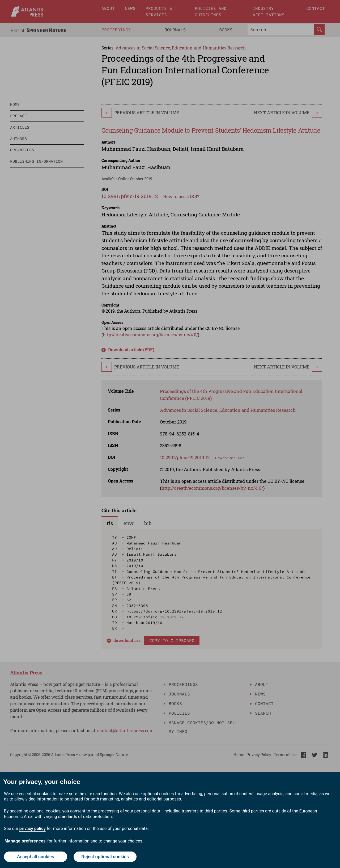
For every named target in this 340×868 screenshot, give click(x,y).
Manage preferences (25, 841)
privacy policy (33, 829)
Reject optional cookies (105, 857)
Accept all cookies (36, 857)
